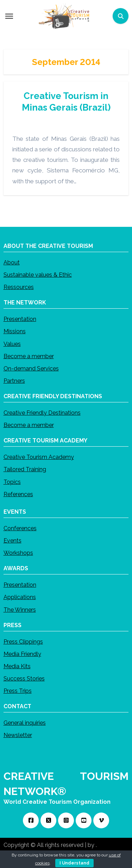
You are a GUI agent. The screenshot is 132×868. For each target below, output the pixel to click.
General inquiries (25, 723)
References (18, 494)
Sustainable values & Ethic (38, 275)
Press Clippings (23, 641)
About (12, 262)
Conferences (20, 528)
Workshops (18, 553)
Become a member (29, 356)
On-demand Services (31, 369)
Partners (14, 381)
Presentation (20, 319)
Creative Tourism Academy (39, 457)
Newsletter (18, 735)
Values (12, 344)
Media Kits (17, 666)
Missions (15, 331)
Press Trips (18, 691)
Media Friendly (22, 654)
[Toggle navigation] (9, 16)
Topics (12, 482)
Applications (20, 597)
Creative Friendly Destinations (42, 413)
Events (12, 541)
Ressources (19, 287)
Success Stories (24, 679)
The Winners (20, 609)
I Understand (74, 863)
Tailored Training (25, 469)
